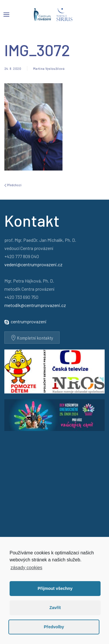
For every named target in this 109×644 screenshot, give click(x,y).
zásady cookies (26, 568)
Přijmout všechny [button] (55, 588)
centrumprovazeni (29, 321)
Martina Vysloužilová (49, 68)
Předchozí (13, 185)
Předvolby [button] (54, 627)
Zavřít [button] (55, 608)
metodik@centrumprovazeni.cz (35, 305)
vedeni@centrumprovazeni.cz (33, 264)
